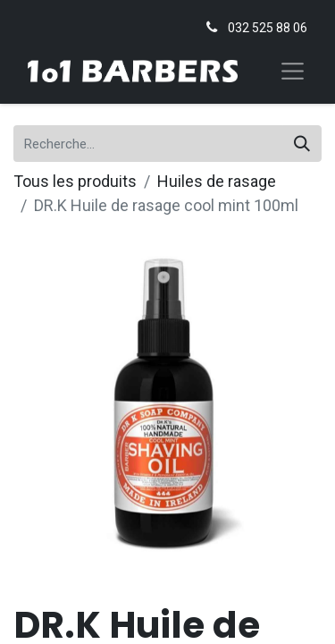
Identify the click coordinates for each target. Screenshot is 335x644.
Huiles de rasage (217, 181)
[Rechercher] (302, 144)
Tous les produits (75, 181)
